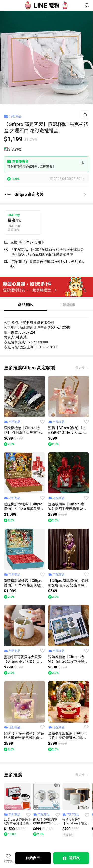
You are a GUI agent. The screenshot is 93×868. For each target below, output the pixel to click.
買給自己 (33, 858)
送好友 (71, 858)
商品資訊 (25, 305)
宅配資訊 (68, 305)
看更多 (80, 367)
